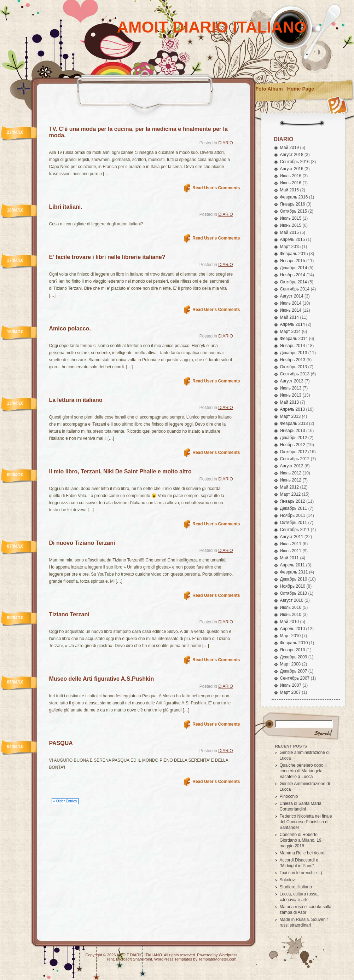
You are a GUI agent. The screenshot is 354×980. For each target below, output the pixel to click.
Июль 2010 (291, 607)
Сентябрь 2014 (295, 289)
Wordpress (228, 955)
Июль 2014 (291, 303)
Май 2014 (290, 317)
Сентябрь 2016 (295, 162)
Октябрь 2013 (294, 367)
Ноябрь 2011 (293, 515)
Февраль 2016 (294, 197)
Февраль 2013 (294, 423)
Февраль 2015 (294, 254)
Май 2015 (290, 232)
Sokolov (287, 880)
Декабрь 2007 (294, 671)
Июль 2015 (291, 218)
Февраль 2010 (294, 643)
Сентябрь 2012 (295, 459)
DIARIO (225, 143)
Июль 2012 (291, 473)
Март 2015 (291, 247)
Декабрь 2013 (294, 353)
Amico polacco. (70, 328)
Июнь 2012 (291, 480)
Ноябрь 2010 (293, 586)
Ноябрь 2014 (293, 275)
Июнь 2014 (291, 310)
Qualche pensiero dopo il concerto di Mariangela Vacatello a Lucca (303, 771)
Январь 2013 (293, 431)
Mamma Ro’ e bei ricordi (303, 853)
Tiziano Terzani (69, 614)
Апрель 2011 (293, 565)
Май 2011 (290, 558)
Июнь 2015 (291, 225)
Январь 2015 (293, 261)
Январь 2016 (293, 204)
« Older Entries (65, 801)
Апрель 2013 (293, 409)
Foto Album (269, 89)
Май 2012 (290, 487)
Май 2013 (290, 402)
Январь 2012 (293, 501)
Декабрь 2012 (294, 438)
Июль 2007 (291, 685)
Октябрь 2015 (294, 211)
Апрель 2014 (293, 324)
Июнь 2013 (291, 395)
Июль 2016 (291, 176)
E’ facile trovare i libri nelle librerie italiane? (107, 257)
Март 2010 (291, 636)
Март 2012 (291, 494)
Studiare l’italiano (296, 887)
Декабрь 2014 (294, 268)
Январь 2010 (293, 650)
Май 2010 (290, 622)
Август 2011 (292, 537)
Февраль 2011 (294, 572)
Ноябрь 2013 (293, 360)
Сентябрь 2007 (295, 678)
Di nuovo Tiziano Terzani (82, 543)
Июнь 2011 (291, 551)
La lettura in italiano (76, 400)
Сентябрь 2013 (295, 374)
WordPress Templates (173, 959)
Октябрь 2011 (294, 523)
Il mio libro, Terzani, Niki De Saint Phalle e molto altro (120, 471)
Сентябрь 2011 (295, 530)
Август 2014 (292, 296)
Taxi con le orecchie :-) (301, 873)
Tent (110, 959)
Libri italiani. (66, 207)
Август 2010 (292, 600)
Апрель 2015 (293, 240)
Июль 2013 (291, 388)
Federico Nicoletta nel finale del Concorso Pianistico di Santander (306, 822)
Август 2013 (292, 381)
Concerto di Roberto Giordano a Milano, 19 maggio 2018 (301, 840)
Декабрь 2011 (294, 508)
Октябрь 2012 (294, 452)
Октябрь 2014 (294, 282)
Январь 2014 (293, 346)
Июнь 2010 (291, 615)
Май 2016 (290, 190)
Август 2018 (292, 155)
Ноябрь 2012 (293, 445)
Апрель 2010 (293, 629)
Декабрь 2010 (294, 579)
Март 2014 (291, 332)
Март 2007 (291, 692)
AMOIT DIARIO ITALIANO (212, 27)
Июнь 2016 (291, 183)
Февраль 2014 (294, 339)
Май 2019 (290, 148)
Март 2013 (291, 416)
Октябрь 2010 (294, 593)
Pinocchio (289, 796)
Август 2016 (292, 169)
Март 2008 (291, 664)
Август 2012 (292, 466)
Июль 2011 (291, 544)
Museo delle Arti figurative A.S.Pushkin (102, 679)
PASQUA (61, 743)
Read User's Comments (216, 188)
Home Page (301, 89)
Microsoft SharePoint (134, 959)
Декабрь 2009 (294, 657)
